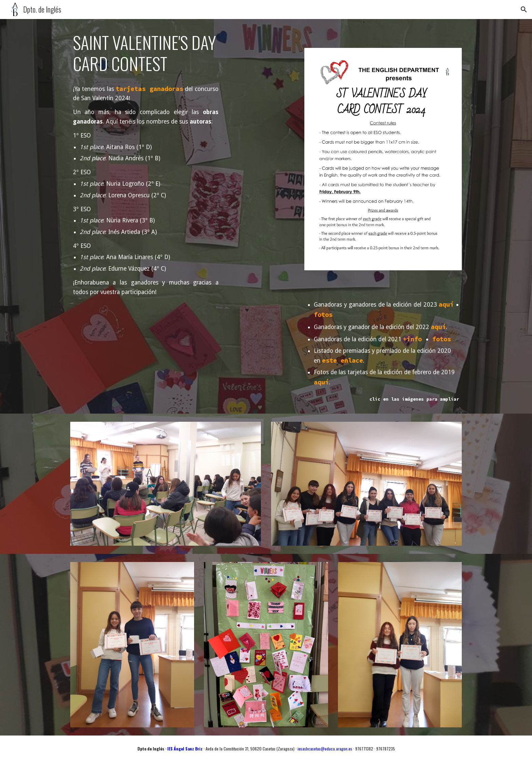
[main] (149, 53)
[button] (524, 10)
